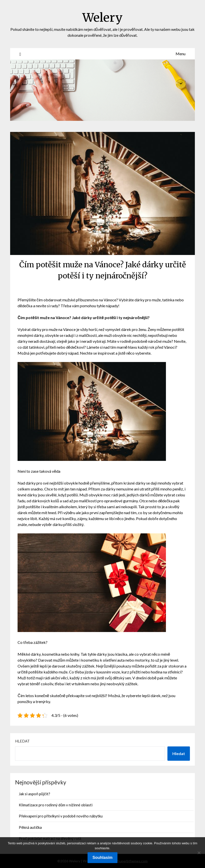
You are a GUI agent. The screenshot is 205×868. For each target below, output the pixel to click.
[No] (199, 853)
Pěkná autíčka (30, 827)
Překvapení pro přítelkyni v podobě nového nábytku (61, 816)
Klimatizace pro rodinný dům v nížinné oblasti (56, 805)
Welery (102, 18)
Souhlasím (102, 858)
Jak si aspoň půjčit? (34, 794)
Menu (181, 54)
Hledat (22, 741)
